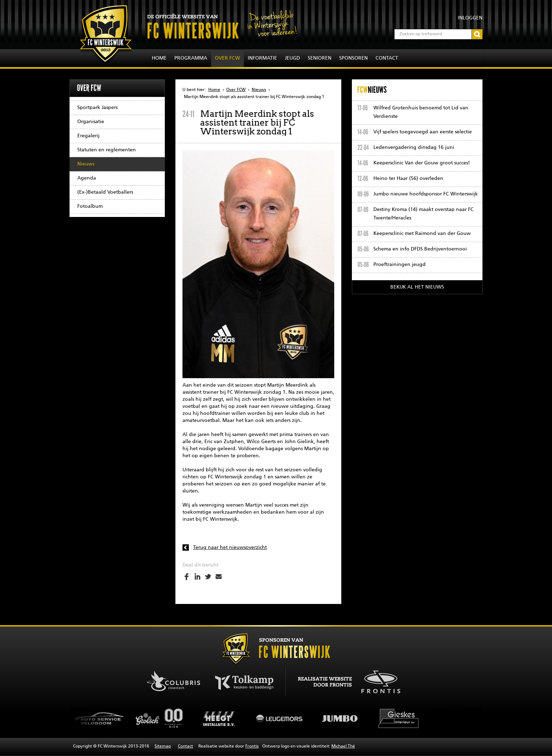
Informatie (262, 58)
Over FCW (227, 58)
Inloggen (470, 18)
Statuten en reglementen (107, 150)
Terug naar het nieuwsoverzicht (230, 548)
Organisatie (91, 122)
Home (159, 58)
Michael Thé (343, 746)
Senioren (320, 58)
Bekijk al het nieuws (417, 287)
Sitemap (163, 746)
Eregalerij (88, 136)
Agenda (87, 178)
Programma (191, 58)
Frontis (252, 746)
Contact (387, 58)
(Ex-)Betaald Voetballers (105, 192)
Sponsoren (353, 58)
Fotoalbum (90, 206)
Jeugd (292, 58)
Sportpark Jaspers (97, 108)
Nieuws (86, 164)
